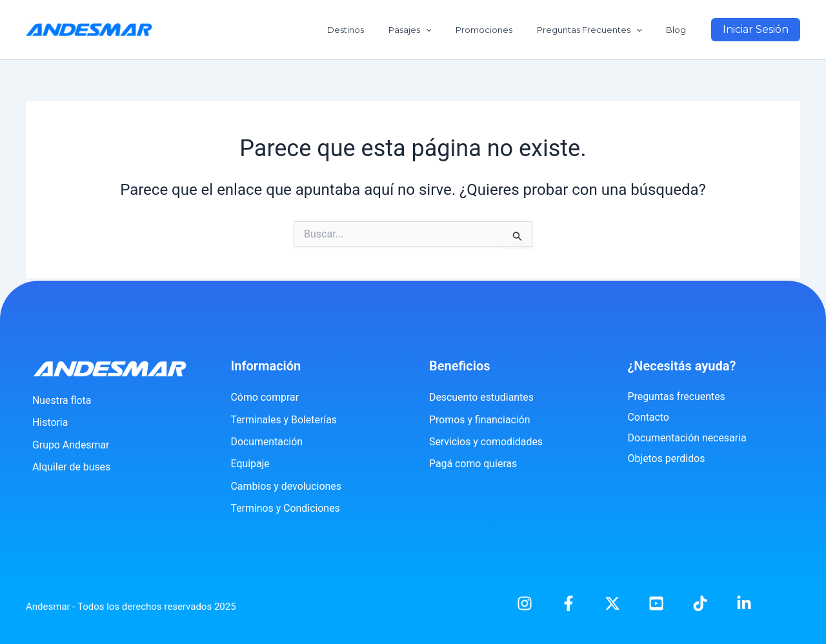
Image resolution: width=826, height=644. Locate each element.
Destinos (379, 30)
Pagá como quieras (473, 464)
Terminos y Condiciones (286, 508)
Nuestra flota (62, 400)
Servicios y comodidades (486, 442)
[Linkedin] (744, 603)
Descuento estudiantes (482, 397)
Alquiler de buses (72, 467)
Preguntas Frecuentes (600, 30)
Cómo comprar (265, 397)
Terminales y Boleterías (285, 420)
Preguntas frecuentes (677, 397)
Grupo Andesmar (71, 445)
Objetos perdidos (667, 458)
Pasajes (436, 30)
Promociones (503, 30)
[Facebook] (569, 603)
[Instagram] (525, 603)
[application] (452, 30)
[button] (756, 30)
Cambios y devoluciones (287, 486)
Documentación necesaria (688, 438)
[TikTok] (700, 603)
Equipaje (251, 464)
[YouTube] (656, 603)
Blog (680, 30)
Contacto (649, 417)
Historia (50, 422)
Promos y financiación (480, 420)
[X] (612, 603)
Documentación (267, 442)
